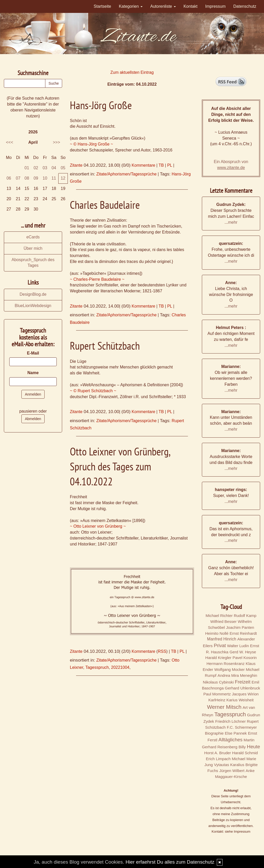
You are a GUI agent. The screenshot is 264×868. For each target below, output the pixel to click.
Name (33, 373)
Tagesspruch (97, 667)
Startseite (102, 6)
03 (45, 168)
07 (18, 178)
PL (170, 165)
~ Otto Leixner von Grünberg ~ (98, 526)
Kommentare (144, 165)
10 (45, 178)
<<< (10, 142)
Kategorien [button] (131, 6)
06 (9, 178)
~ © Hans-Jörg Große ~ (91, 144)
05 (63, 168)
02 (36, 168)
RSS (162, 651)
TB (161, 165)
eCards (33, 237)
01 (27, 168)
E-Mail (33, 353)
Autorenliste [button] (163, 6)
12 (63, 178)
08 (27, 178)
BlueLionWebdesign (33, 306)
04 (54, 168)
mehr (233, 222)
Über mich (33, 248)
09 (36, 178)
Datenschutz (245, 6)
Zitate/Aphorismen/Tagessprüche (126, 174)
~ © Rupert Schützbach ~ (93, 391)
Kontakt (191, 6)
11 (54, 178)
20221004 (120, 667)
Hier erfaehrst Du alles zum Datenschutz (170, 862)
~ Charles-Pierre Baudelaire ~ (97, 279)
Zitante (76, 165)
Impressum (215, 6)
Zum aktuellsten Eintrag (132, 72)
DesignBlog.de (33, 294)
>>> (56, 142)
